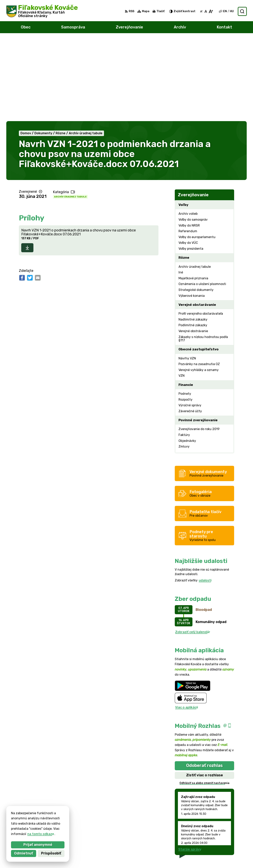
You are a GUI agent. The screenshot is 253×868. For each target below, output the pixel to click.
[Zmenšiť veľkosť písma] (201, 11)
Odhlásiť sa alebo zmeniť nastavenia (204, 701)
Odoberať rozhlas (204, 683)
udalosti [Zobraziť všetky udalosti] (205, 498)
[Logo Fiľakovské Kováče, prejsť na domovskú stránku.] (42, 11)
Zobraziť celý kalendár (193, 550)
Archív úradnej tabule (70, 114)
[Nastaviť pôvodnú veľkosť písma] (206, 11)
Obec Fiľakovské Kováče (51, 823)
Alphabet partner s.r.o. (64, 820)
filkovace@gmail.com (228, 848)
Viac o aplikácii (187, 625)
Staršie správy (190, 767)
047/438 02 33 (224, 844)
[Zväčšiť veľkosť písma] (211, 11)
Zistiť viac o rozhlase (205, 693)
